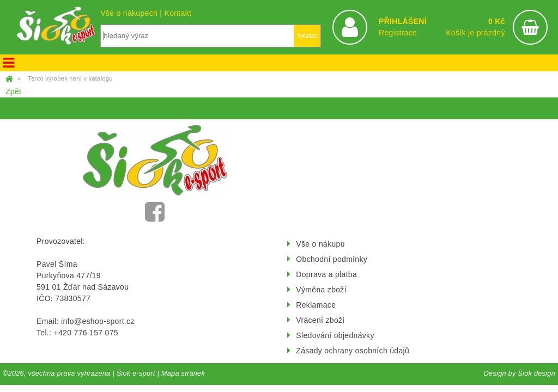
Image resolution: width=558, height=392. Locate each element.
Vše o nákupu (320, 244)
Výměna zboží (321, 290)
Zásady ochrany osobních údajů (353, 351)
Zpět (13, 91)
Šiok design (536, 373)
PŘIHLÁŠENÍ (403, 21)
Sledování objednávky (335, 335)
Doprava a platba (326, 274)
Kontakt (178, 13)
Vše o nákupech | (132, 13)
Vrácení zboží (320, 320)
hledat (307, 36)
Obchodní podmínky (332, 259)
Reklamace (316, 305)
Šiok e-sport (136, 373)
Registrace (398, 33)
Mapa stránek (183, 373)
